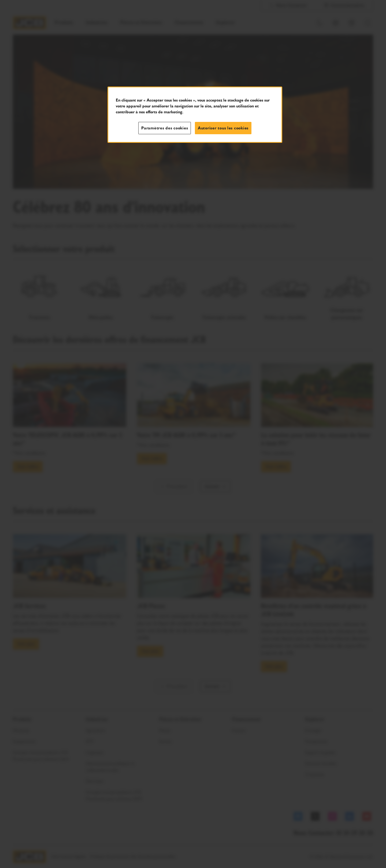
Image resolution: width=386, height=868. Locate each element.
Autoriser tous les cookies (223, 128)
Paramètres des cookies (165, 128)
